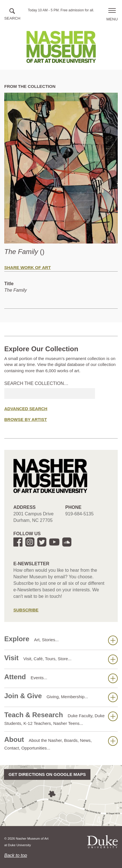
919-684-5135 (80, 514)
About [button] (61, 743)
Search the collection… (36, 383)
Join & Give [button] (61, 697)
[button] (12, 15)
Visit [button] (61, 659)
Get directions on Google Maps (47, 774)
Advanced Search (26, 409)
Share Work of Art (28, 267)
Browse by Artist (26, 419)
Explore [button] (61, 640)
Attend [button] (61, 678)
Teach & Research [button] (61, 718)
